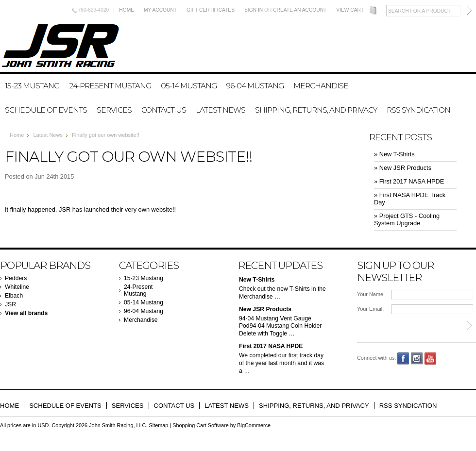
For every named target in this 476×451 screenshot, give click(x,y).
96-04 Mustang (255, 86)
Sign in (254, 10)
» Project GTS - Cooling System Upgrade (407, 219)
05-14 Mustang (189, 86)
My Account (160, 10)
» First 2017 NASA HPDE (409, 181)
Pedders (16, 278)
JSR (10, 304)
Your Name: (371, 294)
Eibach (14, 296)
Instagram (417, 359)
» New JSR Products (403, 168)
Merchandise (321, 86)
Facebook (403, 359)
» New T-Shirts (394, 154)
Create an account (300, 10)
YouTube (431, 359)
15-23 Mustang (32, 86)
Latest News (48, 135)
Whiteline (17, 287)
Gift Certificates (211, 10)
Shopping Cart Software (200, 425)
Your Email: (370, 309)
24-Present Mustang (110, 86)
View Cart (350, 10)
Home (127, 10)
